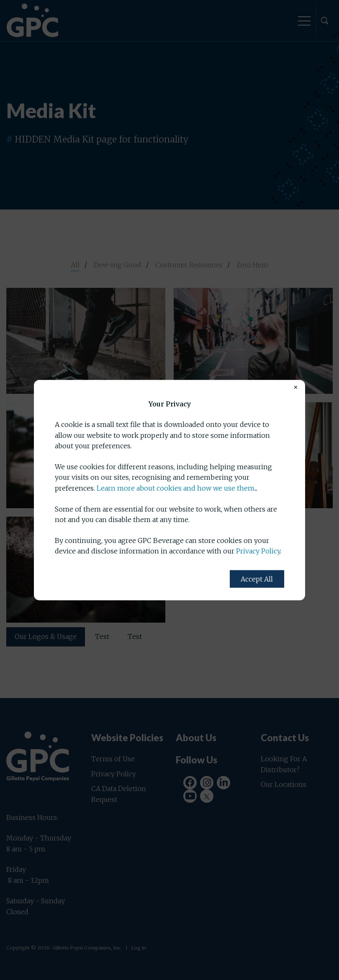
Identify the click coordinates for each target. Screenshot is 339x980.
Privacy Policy (258, 551)
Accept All (257, 579)
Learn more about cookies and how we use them (176, 488)
